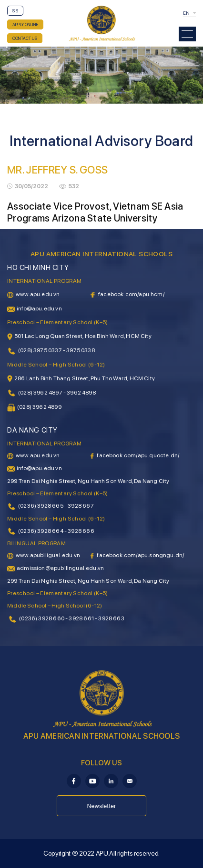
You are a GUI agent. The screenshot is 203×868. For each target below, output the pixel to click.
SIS (15, 11)
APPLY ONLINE (25, 24)
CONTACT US (25, 38)
